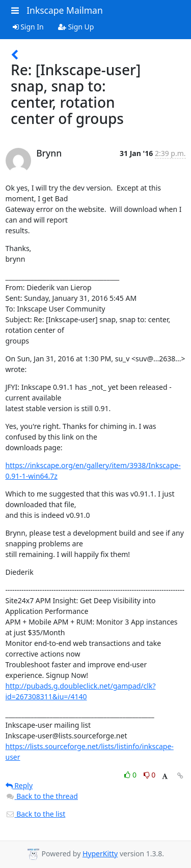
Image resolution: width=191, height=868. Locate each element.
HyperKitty (100, 854)
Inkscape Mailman (65, 10)
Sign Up (76, 27)
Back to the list (36, 814)
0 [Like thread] (131, 775)
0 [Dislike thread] (150, 775)
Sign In (28, 27)
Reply (19, 785)
